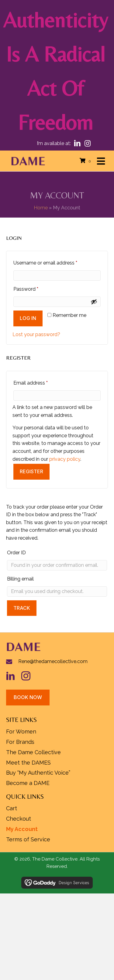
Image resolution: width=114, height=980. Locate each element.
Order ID (16, 553)
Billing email (20, 579)
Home (41, 214)
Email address (40, 382)
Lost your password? (36, 334)
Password (36, 288)
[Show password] (94, 302)
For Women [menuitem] (21, 731)
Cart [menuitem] (12, 808)
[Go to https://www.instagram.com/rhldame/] (29, 676)
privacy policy (65, 459)
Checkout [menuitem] (19, 819)
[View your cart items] (86, 161)
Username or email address (55, 262)
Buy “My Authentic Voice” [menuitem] (38, 773)
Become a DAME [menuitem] (28, 783)
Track (22, 608)
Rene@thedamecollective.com (53, 661)
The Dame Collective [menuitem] (33, 752)
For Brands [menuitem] (20, 742)
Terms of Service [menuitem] (28, 839)
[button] (77, 143)
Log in (28, 318)
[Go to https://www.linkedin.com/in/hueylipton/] (14, 676)
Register (31, 471)
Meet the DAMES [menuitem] (28, 763)
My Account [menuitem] (22, 829)
